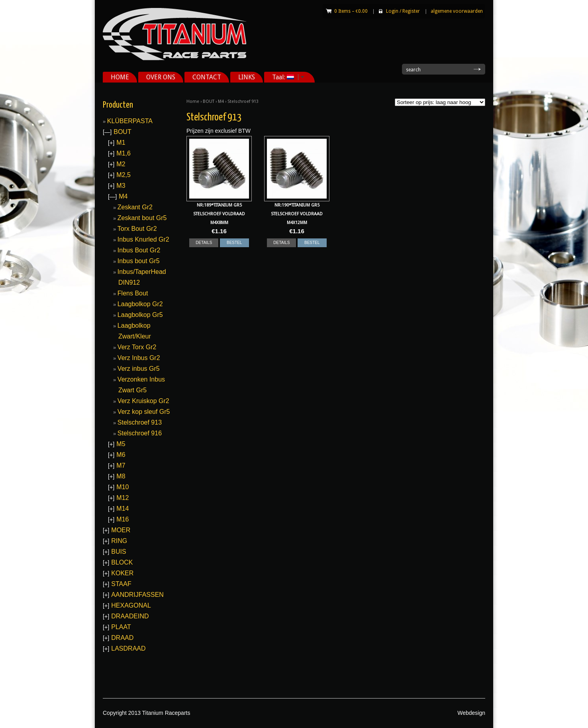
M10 (122, 487)
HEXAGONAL (131, 605)
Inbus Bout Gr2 (139, 250)
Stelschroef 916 (140, 433)
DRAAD (122, 638)
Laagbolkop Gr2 (140, 304)
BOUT (209, 101)
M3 (121, 186)
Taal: (285, 77)
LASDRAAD (128, 648)
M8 (121, 476)
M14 (122, 509)
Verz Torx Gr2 (137, 347)
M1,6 (123, 153)
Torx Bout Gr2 (137, 229)
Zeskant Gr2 (135, 207)
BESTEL (234, 243)
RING (119, 541)
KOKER (122, 573)
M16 (122, 519)
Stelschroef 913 (140, 422)
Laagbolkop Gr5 (140, 315)
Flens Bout (133, 293)
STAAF (121, 584)
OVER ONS (161, 77)
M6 (121, 455)
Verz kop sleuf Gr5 (144, 412)
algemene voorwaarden (457, 11)
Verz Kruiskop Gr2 (143, 401)
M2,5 (123, 175)
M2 (121, 164)
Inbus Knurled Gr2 (143, 239)
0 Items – (351, 11)
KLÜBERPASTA (130, 121)
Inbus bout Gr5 (139, 261)
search (413, 70)
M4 (221, 101)
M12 (122, 498)
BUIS (119, 552)
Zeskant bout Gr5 (142, 218)
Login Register (403, 11)
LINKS (247, 77)
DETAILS (204, 243)
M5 (121, 444)
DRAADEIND (130, 616)
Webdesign (471, 713)
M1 (121, 143)
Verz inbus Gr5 (139, 369)
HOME (120, 77)
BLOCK (122, 562)
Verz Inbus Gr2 (139, 358)
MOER (121, 530)
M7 (121, 465)
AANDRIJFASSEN (137, 595)
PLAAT (121, 627)
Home (193, 101)
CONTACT (207, 77)
